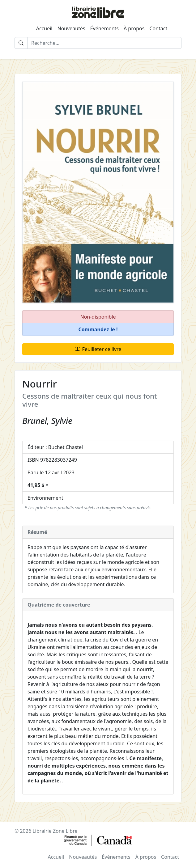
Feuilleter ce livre (98, 349)
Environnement (45, 498)
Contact (158, 28)
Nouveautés (71, 28)
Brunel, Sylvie (47, 421)
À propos (134, 28)
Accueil (44, 28)
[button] (98, 330)
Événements (104, 28)
